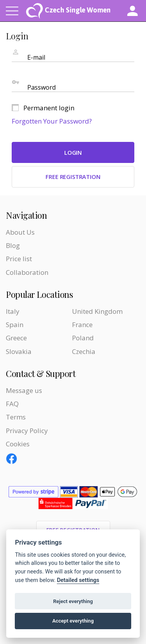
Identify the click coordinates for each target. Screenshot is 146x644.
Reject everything (73, 601)
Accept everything (73, 621)
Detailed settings (78, 580)
